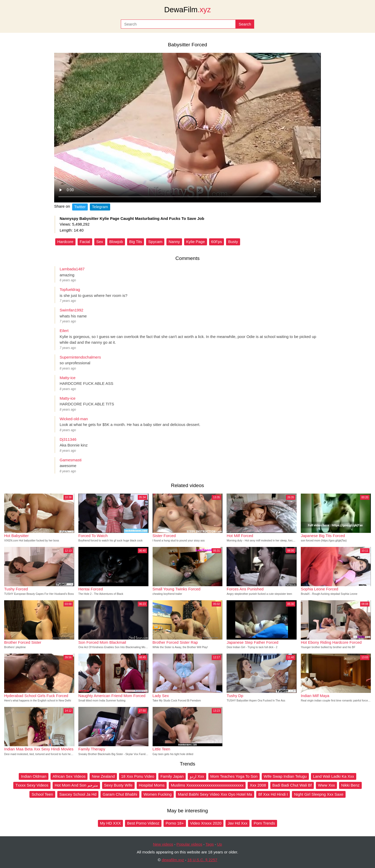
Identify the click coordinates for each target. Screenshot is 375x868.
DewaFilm (187, 10)
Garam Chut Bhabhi (120, 794)
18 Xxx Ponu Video (138, 776)
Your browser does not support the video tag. (187, 128)
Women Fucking (158, 794)
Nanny (174, 242)
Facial (85, 242)
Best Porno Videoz (143, 823)
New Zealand (103, 776)
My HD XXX (110, 823)
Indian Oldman (34, 776)
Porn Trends (264, 823)
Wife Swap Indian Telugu (285, 776)
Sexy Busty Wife (118, 785)
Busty (233, 242)
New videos (163, 844)
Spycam (155, 242)
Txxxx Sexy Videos (32, 785)
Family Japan (172, 776)
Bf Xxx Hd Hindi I (273, 794)
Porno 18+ (175, 823)
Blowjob (116, 242)
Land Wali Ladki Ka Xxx (334, 776)
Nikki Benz (350, 785)
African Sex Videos (69, 776)
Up (219, 844)
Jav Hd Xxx (238, 823)
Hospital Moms (152, 785)
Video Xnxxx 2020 (206, 823)
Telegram (100, 207)
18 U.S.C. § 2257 (202, 860)
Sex (100, 242)
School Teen (42, 794)
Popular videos (189, 844)
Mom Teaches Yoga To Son (234, 776)
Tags (210, 844)
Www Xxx (326, 785)
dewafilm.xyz (173, 860)
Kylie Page (196, 242)
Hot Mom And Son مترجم (76, 785)
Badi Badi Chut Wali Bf (292, 785)
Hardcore (65, 242)
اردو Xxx (197, 776)
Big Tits (136, 242)
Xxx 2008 (258, 785)
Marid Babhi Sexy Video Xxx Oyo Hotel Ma (215, 794)
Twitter (80, 207)
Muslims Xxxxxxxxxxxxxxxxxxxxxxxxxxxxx (207, 785)
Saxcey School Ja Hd (78, 794)
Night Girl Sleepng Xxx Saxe (319, 794)
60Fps (217, 242)
